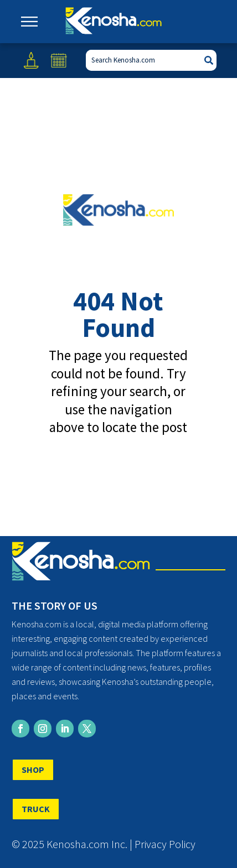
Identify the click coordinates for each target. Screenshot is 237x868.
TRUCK (36, 809)
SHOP (33, 770)
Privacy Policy (165, 844)
